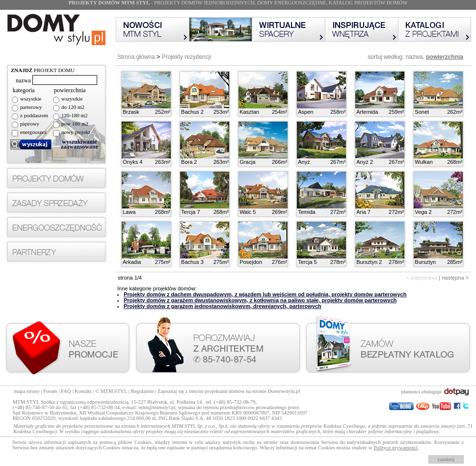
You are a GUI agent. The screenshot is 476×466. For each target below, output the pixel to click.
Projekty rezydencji (186, 57)
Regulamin (143, 391)
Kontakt (83, 391)
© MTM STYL (111, 391)
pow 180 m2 (75, 124)
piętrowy (30, 124)
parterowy (31, 107)
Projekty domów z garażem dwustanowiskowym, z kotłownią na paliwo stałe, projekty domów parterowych (260, 300)
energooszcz (33, 132)
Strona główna (136, 57)
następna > (455, 278)
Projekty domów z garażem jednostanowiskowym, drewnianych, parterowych (223, 306)
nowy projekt (76, 132)
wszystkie (31, 99)
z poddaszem (34, 115)
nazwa (414, 57)
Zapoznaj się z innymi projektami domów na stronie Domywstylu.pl (229, 391)
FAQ (66, 391)
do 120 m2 (73, 107)
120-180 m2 (74, 115)
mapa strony (26, 391)
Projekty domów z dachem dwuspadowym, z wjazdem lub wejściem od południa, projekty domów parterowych (265, 294)
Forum (50, 391)
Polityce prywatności (396, 448)
